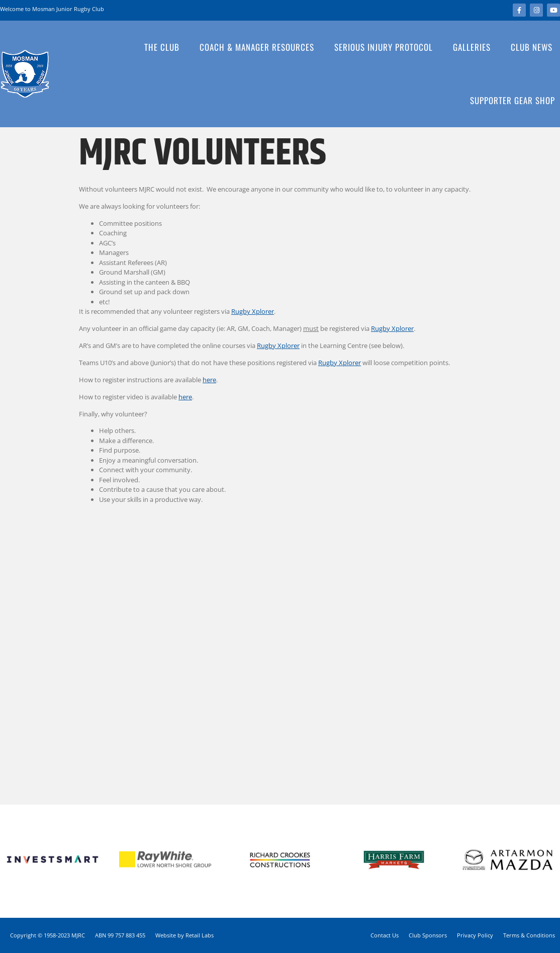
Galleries (474, 47)
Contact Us (385, 935)
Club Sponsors (428, 935)
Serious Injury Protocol (386, 47)
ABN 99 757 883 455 (120, 935)
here (209, 380)
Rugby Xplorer (253, 311)
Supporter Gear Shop (512, 100)
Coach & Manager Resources (259, 47)
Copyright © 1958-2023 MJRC (48, 935)
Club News (532, 47)
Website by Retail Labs (184, 935)
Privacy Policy (475, 935)
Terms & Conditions (529, 935)
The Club (164, 47)
